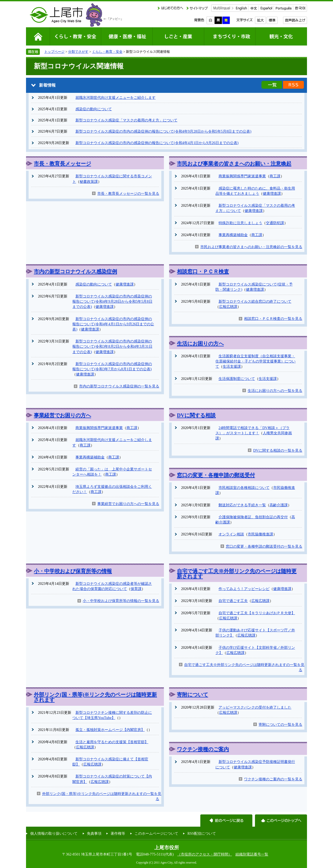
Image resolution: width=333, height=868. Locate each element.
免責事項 (94, 833)
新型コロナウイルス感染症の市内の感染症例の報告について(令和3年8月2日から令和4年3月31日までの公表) (112, 346)
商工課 (275, 176)
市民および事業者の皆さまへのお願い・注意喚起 (234, 164)
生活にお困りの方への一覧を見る (275, 391)
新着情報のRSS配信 (293, 85)
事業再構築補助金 (233, 235)
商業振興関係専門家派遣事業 (242, 176)
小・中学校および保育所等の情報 (73, 571)
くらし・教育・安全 (107, 52)
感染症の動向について (94, 109)
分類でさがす (78, 52)
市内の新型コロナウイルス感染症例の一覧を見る (119, 386)
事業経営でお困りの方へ (62, 415)
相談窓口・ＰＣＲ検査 (203, 271)
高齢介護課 (279, 505)
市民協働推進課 (260, 534)
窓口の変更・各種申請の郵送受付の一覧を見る (264, 546)
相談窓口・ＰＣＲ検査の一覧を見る (273, 319)
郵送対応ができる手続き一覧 (242, 505)
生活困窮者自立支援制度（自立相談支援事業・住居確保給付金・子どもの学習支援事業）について (255, 361)
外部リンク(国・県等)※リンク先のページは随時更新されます (95, 697)
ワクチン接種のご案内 (203, 749)
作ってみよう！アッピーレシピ (244, 589)
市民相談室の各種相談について (244, 488)
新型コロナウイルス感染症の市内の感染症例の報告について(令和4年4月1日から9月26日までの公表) (157, 143)
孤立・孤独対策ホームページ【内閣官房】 (110, 730)
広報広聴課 (228, 307)
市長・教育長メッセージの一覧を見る (128, 193)
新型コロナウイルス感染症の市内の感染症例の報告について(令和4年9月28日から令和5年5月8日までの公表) (163, 131)
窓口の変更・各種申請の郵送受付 (216, 475)
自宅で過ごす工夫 (233, 601)
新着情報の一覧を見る (272, 85)
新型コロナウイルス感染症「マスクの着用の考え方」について (126, 120)
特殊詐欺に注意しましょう (240, 223)
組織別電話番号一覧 (252, 854)
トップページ (54, 52)
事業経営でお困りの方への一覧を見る (128, 504)
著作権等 (118, 833)
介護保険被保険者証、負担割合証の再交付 (253, 517)
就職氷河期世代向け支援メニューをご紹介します (116, 98)
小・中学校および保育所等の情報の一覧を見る (121, 601)
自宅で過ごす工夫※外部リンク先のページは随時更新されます (237, 574)
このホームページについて (156, 833)
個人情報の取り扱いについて (54, 833)
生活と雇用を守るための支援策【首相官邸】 (112, 742)
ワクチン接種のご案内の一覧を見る (273, 779)
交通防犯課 (275, 223)
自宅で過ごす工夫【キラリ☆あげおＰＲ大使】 (257, 613)
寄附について (193, 695)
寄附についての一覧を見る (280, 724)
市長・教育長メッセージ (62, 164)
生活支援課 (232, 366)
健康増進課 (272, 193)
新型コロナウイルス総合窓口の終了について (255, 301)
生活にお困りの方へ (200, 344)
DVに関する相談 (196, 415)
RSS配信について (202, 833)
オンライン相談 (231, 534)
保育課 (136, 589)
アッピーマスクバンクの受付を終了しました (255, 707)
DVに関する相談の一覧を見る (278, 450)
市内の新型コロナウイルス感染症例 (75, 271)
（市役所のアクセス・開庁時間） (204, 854)
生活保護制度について (237, 379)
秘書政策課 (89, 182)
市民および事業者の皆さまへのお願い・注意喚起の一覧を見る (251, 247)
